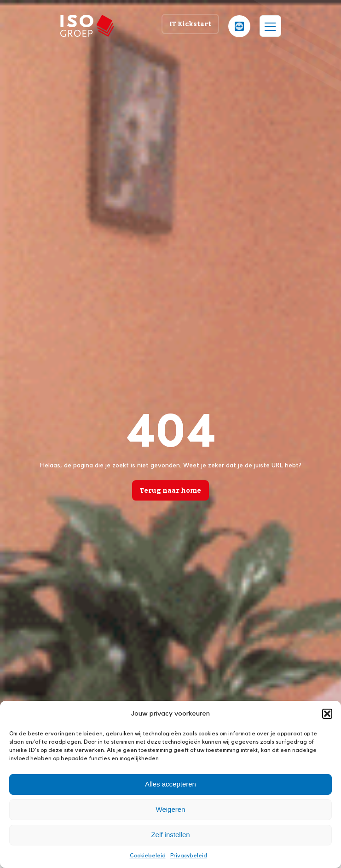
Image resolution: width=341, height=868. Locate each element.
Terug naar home (170, 490)
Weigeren (171, 809)
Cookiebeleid (148, 856)
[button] (327, 714)
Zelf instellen (170, 835)
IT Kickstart (190, 24)
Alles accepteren (170, 784)
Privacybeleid (189, 856)
